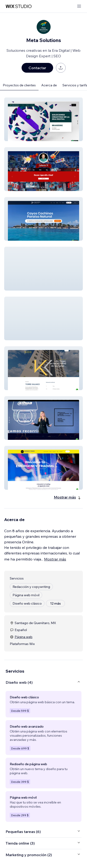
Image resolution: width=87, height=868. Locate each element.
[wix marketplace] (19, 6)
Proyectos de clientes (19, 85)
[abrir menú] (79, 6)
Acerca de (49, 85)
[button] (43, 119)
